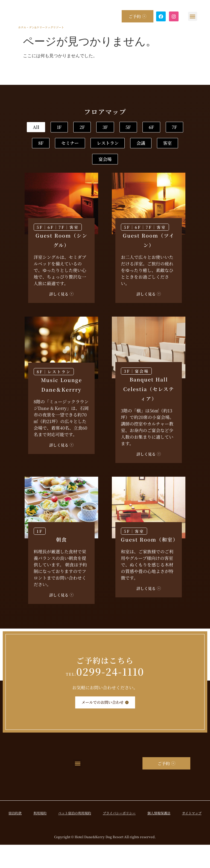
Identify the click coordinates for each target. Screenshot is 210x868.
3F (157, 128)
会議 (154, 164)
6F (88, 146)
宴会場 (124, 181)
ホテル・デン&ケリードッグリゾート (40, 27)
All (53, 128)
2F (123, 128)
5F (53, 146)
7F (122, 146)
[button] (193, 16)
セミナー (60, 164)
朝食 (62, 563)
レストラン (109, 164)
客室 (84, 181)
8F (157, 146)
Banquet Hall (149, 412)
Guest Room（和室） (150, 563)
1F (88, 128)
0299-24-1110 (105, 695)
